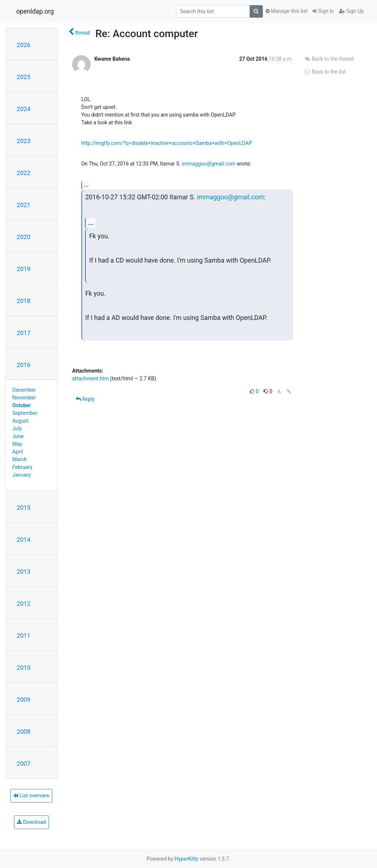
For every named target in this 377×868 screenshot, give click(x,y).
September (25, 413)
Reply (85, 399)
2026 (24, 45)
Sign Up (351, 11)
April (18, 452)
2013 (24, 572)
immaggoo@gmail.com (209, 164)
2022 (24, 173)
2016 (24, 365)
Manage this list (286, 11)
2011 (24, 636)
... (86, 185)
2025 (24, 77)
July (17, 428)
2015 (24, 508)
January (22, 475)
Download (31, 822)
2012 (24, 604)
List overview (31, 796)
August (21, 421)
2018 (24, 301)
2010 (24, 668)
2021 (24, 205)
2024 (24, 109)
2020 (24, 237)
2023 (24, 141)
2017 (24, 333)
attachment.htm (91, 378)
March (20, 459)
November (24, 398)
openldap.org (35, 11)
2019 (24, 269)
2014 (24, 540)
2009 (24, 700)
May (17, 444)
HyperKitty (186, 859)
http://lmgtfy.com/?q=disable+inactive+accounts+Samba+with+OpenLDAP (167, 143)
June (18, 436)
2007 (24, 764)
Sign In (323, 11)
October (22, 405)
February (22, 467)
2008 (24, 732)
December (24, 390)
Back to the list (325, 72)
